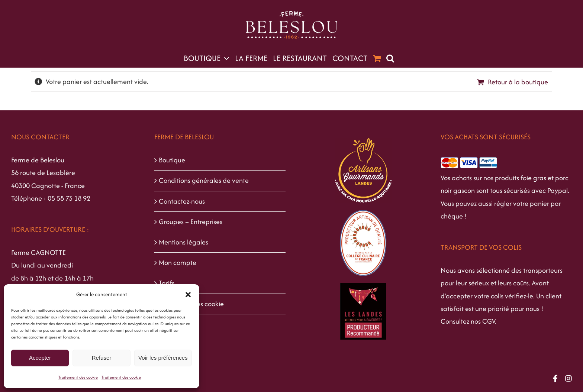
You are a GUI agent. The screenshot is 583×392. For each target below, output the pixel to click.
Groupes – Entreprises (191, 222)
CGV (489, 321)
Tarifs (167, 283)
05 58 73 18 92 (69, 198)
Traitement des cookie (78, 377)
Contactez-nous (182, 201)
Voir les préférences (163, 358)
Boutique (172, 160)
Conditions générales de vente (204, 180)
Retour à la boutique (518, 82)
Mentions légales (183, 242)
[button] (188, 295)
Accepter (40, 358)
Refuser (102, 358)
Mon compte (178, 263)
